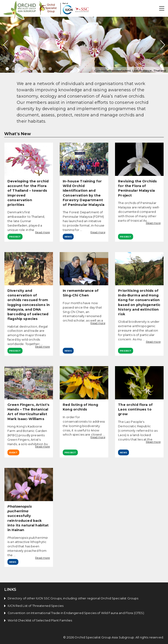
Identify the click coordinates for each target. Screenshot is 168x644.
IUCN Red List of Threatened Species (36, 606)
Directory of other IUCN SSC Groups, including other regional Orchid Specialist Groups (73, 598)
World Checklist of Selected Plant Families (40, 620)
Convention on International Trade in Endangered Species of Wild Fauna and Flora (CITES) (76, 613)
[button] (162, 8)
